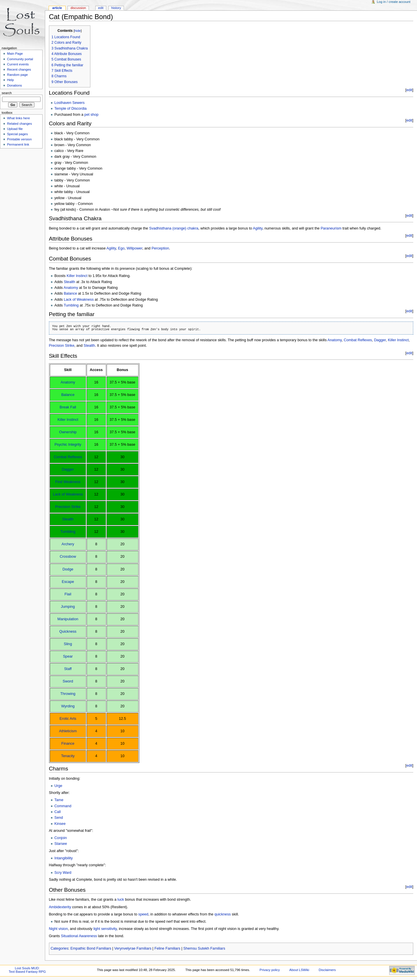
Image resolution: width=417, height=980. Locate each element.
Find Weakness (68, 482)
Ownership (68, 432)
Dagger (380, 340)
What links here (18, 118)
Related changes (19, 124)
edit (409, 90)
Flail (68, 594)
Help (10, 80)
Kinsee (60, 824)
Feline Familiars (167, 948)
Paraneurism (331, 228)
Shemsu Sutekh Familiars (204, 948)
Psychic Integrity (68, 445)
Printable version (19, 139)
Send (59, 818)
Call (58, 812)
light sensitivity (105, 929)
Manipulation (68, 619)
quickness (222, 914)
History (116, 8)
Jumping (68, 607)
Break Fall (68, 407)
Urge (58, 786)
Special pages (17, 134)
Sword (68, 681)
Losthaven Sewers (69, 103)
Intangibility (64, 858)
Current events (18, 64)
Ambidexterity (60, 907)
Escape (68, 582)
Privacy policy (270, 970)
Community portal (20, 59)
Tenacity (68, 756)
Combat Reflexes (358, 340)
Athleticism (68, 731)
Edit (101, 8)
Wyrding (68, 706)
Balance (70, 293)
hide (77, 31)
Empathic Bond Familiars (91, 948)
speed (143, 914)
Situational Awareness (79, 936)
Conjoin (61, 838)
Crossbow (68, 557)
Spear (68, 656)
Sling (68, 644)
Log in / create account (394, 2)
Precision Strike (62, 346)
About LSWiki (299, 970)
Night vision (58, 929)
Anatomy (71, 288)
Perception (160, 248)
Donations (14, 85)
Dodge (68, 569)
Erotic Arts (68, 719)
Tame (59, 800)
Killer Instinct (77, 276)
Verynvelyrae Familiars (133, 948)
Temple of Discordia (71, 109)
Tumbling (71, 305)
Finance (68, 744)
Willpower (134, 248)
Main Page (15, 54)
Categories (60, 948)
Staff (68, 669)
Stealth (69, 282)
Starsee (61, 844)
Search (7, 93)
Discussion (78, 8)
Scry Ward (63, 873)
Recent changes (19, 69)
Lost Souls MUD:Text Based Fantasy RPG (27, 970)
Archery (68, 544)
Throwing (68, 694)
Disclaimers (327, 970)
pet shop (91, 115)
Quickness (68, 632)
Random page (17, 75)
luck (121, 900)
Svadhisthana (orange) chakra (174, 228)
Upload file (15, 129)
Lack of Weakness (79, 300)
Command (63, 806)
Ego (121, 248)
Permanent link (18, 144)
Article (57, 8)
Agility (258, 228)
